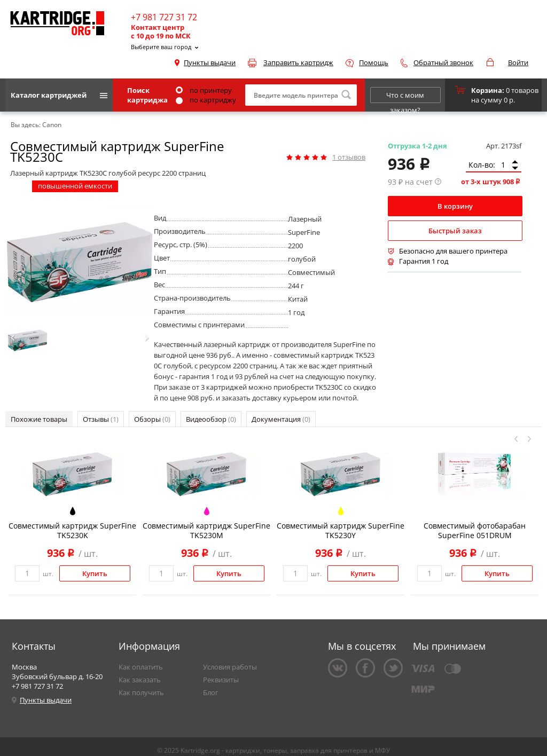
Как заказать (140, 680)
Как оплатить (141, 667)
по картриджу (206, 100)
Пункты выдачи (210, 62)
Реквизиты (221, 680)
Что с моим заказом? (405, 97)
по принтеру (204, 90)
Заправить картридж (298, 62)
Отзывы (101, 419)
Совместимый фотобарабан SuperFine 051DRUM (475, 530)
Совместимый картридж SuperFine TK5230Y (341, 530)
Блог (211, 692)
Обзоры (152, 419)
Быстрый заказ (455, 231)
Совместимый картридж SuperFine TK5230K (72, 530)
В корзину (455, 206)
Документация (281, 419)
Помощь (374, 62)
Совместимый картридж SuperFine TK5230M (206, 530)
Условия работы (230, 667)
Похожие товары (39, 419)
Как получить (141, 692)
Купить (95, 573)
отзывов (349, 157)
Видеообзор (211, 419)
